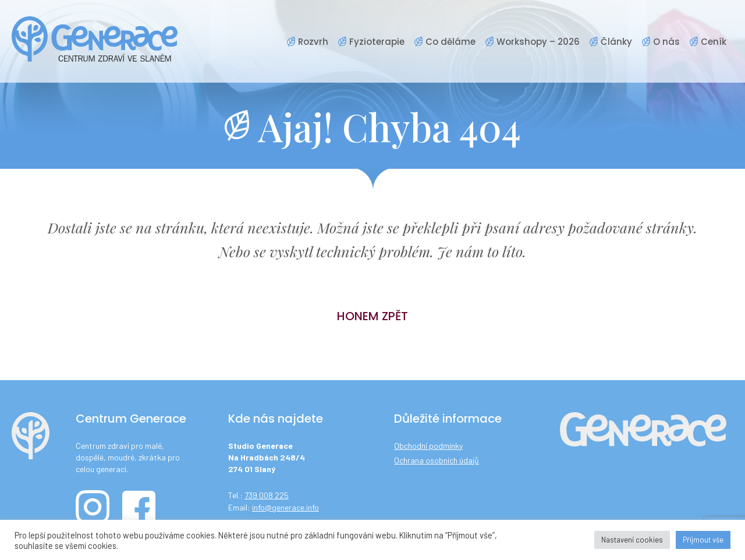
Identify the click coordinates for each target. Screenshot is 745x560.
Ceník (714, 42)
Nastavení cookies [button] (632, 540)
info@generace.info (285, 507)
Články (616, 42)
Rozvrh (313, 42)
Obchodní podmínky (428, 446)
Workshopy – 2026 (538, 42)
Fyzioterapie (377, 42)
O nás (666, 42)
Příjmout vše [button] (703, 540)
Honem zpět (372, 316)
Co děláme (450, 42)
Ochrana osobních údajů (437, 460)
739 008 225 (267, 495)
